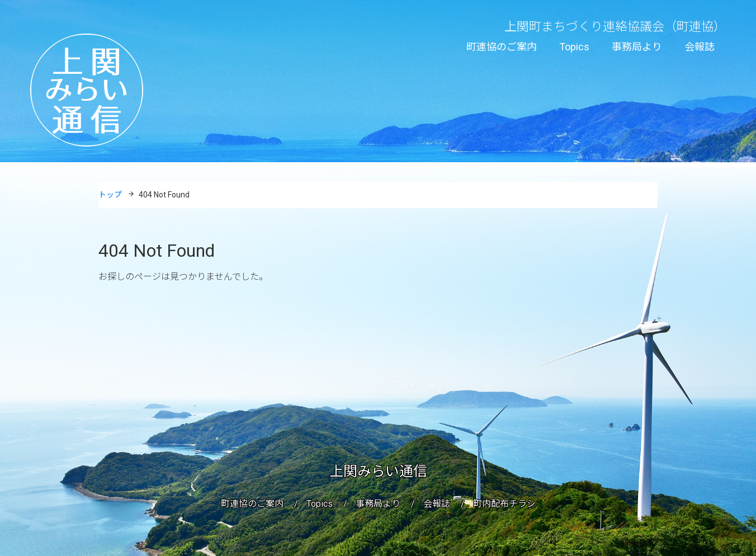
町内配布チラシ (504, 504)
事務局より (637, 47)
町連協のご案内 (502, 47)
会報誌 (700, 47)
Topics (574, 47)
